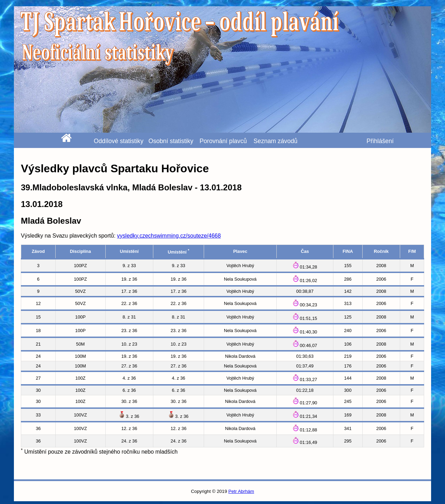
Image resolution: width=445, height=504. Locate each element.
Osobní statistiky (171, 141)
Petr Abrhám (241, 491)
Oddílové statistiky (119, 141)
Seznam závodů (275, 141)
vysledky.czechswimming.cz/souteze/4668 (169, 236)
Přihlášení (380, 141)
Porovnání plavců (223, 141)
